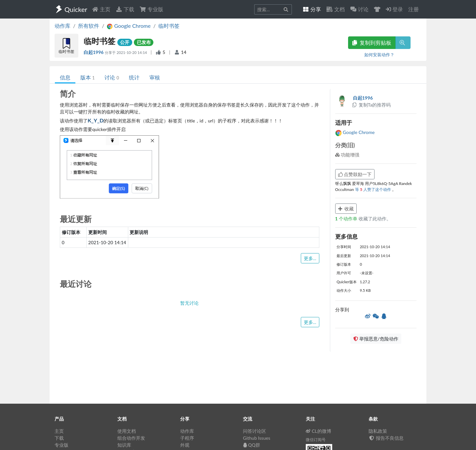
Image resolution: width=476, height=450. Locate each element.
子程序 (187, 438)
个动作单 (347, 219)
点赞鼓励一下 (355, 174)
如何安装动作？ (379, 55)
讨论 (112, 77)
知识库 (124, 445)
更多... (310, 258)
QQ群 (252, 445)
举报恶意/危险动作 (376, 339)
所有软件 (89, 26)
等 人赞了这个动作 (374, 189)
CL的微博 (318, 431)
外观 (185, 445)
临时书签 (169, 26)
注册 (414, 9)
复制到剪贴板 (372, 43)
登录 (394, 9)
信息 (65, 77)
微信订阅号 (316, 440)
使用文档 (127, 431)
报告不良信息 (386, 438)
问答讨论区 (255, 431)
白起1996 (94, 52)
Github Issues (257, 438)
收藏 (346, 209)
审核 (155, 77)
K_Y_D (96, 120)
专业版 (151, 9)
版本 (87, 77)
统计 (134, 77)
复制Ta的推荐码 (371, 105)
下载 (125, 9)
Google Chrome (355, 132)
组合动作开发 (131, 438)
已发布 (144, 42)
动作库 (62, 26)
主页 (101, 9)
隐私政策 (378, 431)
